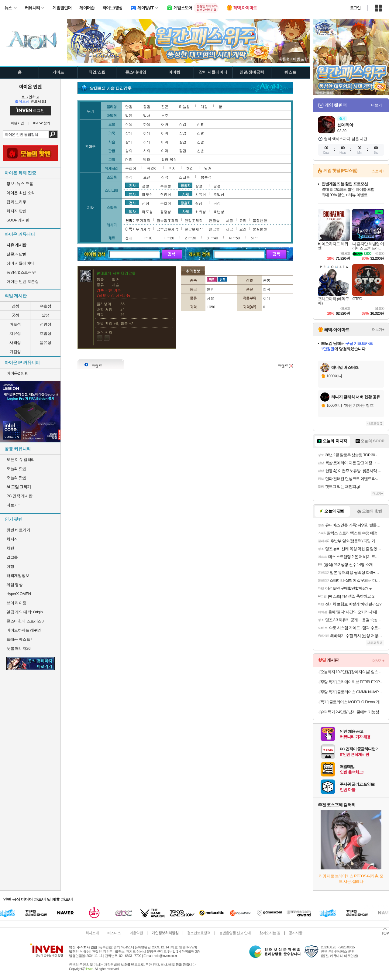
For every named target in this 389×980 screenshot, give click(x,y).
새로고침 (373, 423)
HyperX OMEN (19, 594)
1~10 (148, 238)
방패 (147, 159)
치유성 (15, 333)
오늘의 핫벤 (16, 469)
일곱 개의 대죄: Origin (24, 612)
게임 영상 (14, 585)
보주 (165, 115)
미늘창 (184, 106)
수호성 (46, 306)
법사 (132, 194)
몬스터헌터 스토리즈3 (25, 621)
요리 (243, 220)
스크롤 (184, 177)
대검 (204, 106)
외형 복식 (169, 159)
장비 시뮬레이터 (20, 263)
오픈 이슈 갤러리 (21, 459)
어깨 (165, 124)
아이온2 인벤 (17, 373)
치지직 (12, 539)
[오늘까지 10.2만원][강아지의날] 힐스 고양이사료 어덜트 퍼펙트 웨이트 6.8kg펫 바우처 (352, 672)
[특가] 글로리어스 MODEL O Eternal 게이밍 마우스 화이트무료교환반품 (352, 702)
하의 (147, 124)
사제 (185, 194)
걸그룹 (12, 557)
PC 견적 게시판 (19, 496)
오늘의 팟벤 (16, 478)
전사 (132, 185)
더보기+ (378, 105)
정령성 (46, 324)
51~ (254, 238)
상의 (129, 124)
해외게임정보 (18, 576)
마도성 (15, 324)
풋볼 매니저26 (18, 648)
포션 (147, 177)
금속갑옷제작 (167, 220)
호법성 (46, 333)
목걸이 (131, 168)
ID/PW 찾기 (42, 123)
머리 (129, 159)
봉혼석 (206, 177)
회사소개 (92, 933)
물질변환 (260, 220)
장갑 (183, 124)
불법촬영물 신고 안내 (235, 933)
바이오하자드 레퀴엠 (24, 630)
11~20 (169, 238)
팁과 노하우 (16, 202)
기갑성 (15, 352)
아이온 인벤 (30, 87)
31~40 (212, 238)
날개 (208, 168)
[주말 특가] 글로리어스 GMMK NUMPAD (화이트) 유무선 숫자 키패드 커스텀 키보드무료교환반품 (352, 692)
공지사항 (295, 933)
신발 (201, 124)
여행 (10, 566)
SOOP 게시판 (18, 220)
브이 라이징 (16, 603)
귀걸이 (152, 168)
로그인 (355, 8)
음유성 (46, 343)
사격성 (15, 343)
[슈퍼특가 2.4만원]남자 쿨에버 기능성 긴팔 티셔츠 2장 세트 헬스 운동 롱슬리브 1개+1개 (352, 712)
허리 (190, 168)
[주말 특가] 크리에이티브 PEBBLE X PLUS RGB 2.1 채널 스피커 (352, 682)
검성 (15, 306)
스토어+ (378, 171)
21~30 (190, 238)
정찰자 (186, 185)
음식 (129, 177)
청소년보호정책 (199, 933)
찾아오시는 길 (270, 933)
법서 (147, 115)
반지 (172, 168)
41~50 (234, 238)
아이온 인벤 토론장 (22, 281)
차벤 (10, 548)
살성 (45, 315)
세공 (229, 220)
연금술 (214, 220)
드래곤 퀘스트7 (19, 639)
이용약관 (136, 933)
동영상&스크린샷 (21, 272)
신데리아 (345, 125)
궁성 (15, 315)
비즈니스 (114, 933)
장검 (147, 106)
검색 (53, 134)
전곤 (165, 106)
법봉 (129, 115)
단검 (129, 106)
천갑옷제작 (194, 220)
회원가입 (17, 123)
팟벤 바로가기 (18, 530)
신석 (165, 177)
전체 (129, 238)
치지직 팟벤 (16, 211)
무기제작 (143, 220)
